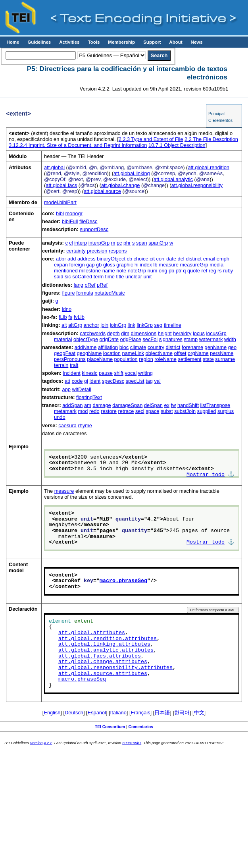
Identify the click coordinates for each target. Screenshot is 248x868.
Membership (121, 42)
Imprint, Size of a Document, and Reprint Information (78, 145)
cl (71, 243)
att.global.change (120, 185)
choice (141, 259)
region (146, 359)
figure (69, 293)
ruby (228, 271)
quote (194, 271)
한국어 (182, 713)
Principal (216, 114)
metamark (65, 411)
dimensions (143, 333)
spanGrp (158, 243)
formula (85, 293)
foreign (77, 265)
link (132, 325)
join (104, 325)
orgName (198, 353)
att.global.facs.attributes (100, 656)
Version (36, 743)
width (230, 339)
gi (86, 381)
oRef (90, 285)
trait (74, 365)
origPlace (131, 339)
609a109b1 (132, 743)
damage (102, 405)
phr (127, 243)
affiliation (108, 347)
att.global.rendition (209, 167)
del (181, 259)
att (67, 381)
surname (225, 359)
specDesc (113, 381)
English (52, 713)
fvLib (79, 317)
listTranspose (215, 405)
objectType (86, 339)
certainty (76, 251)
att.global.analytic (173, 179)
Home (13, 42)
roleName (165, 359)
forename (192, 347)
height (165, 333)
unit (148, 277)
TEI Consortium (110, 727)
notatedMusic (110, 293)
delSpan (153, 405)
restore (109, 411)
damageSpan (127, 405)
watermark (211, 339)
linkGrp (145, 325)
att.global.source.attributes (103, 674)
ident (95, 381)
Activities (69, 42)
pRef (102, 285)
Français (141, 713)
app (66, 389)
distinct (194, 259)
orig (163, 271)
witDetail (81, 389)
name (109, 271)
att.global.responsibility (197, 185)
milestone (90, 271)
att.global (54, 167)
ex (167, 405)
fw (174, 405)
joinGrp (118, 325)
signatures (171, 339)
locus (199, 333)
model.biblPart (60, 202)
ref (205, 271)
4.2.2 (48, 743)
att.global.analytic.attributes (106, 650)
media (216, 265)
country (156, 347)
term (99, 277)
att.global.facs (61, 185)
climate (138, 347)
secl (140, 411)
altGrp (75, 325)
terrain (61, 365)
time (110, 277)
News (197, 42)
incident (72, 373)
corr (161, 259)
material (63, 339)
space (152, 411)
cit (152, 259)
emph (223, 259)
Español (97, 713)
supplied (207, 411)
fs (70, 317)
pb (171, 271)
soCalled (82, 277)
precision (97, 251)
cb (130, 259)
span (142, 243)
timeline (173, 325)
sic (68, 277)
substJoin (185, 411)
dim (125, 333)
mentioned (66, 271)
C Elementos (220, 120)
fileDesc (88, 221)
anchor (91, 325)
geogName (89, 353)
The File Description (211, 139)
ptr (179, 271)
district (173, 347)
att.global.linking (132, 173)
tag (149, 381)
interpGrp (99, 243)
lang (79, 285)
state (208, 359)
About (176, 42)
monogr (74, 213)
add (72, 259)
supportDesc (94, 229)
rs (220, 271)
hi (136, 265)
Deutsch (74, 713)
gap (90, 265)
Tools (94, 42)
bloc (124, 347)
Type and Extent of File (151, 139)
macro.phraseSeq (123, 581)
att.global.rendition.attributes (108, 639)
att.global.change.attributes (103, 662)
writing (145, 373)
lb (156, 265)
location (112, 353)
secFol (150, 339)
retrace (126, 411)
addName (86, 347)
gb (99, 265)
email (209, 259)
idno (67, 309)
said (59, 277)
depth (113, 333)
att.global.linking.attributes (104, 644)
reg (212, 271)
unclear (134, 277)
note (121, 271)
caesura (67, 425)
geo (232, 347)
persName (222, 353)
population (126, 359)
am (88, 405)
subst (167, 411)
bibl (60, 213)
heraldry (182, 333)
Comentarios (141, 727)
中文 (199, 713)
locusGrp (216, 333)
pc (119, 243)
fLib (63, 317)
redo (94, 411)
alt (64, 325)
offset (180, 353)
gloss (109, 265)
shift (118, 373)
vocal (131, 373)
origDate (109, 339)
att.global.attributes (92, 633)
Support (152, 42)
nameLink (133, 353)
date (171, 259)
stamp (191, 339)
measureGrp (194, 265)
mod (83, 411)
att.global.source (102, 191)
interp (81, 243)
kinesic (89, 373)
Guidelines (39, 42)
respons (118, 251)
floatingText (89, 397)
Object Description (177, 145)
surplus (226, 411)
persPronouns (70, 359)
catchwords (93, 333)
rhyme (85, 425)
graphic (125, 265)
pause (106, 373)
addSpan (72, 405)
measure (169, 265)
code (77, 381)
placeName (100, 359)
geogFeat (65, 353)
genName (216, 347)
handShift (188, 405)
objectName (159, 353)
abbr (61, 259)
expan (61, 265)
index (146, 265)
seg (158, 325)
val (158, 381)
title (120, 277)
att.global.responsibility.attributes (115, 668)
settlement (189, 359)
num (153, 271)
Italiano (118, 713)
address (87, 259)
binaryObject (111, 259)
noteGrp (137, 271)
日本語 (162, 713)
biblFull (70, 221)
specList (135, 381)
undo (60, 417)
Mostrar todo (206, 475)
